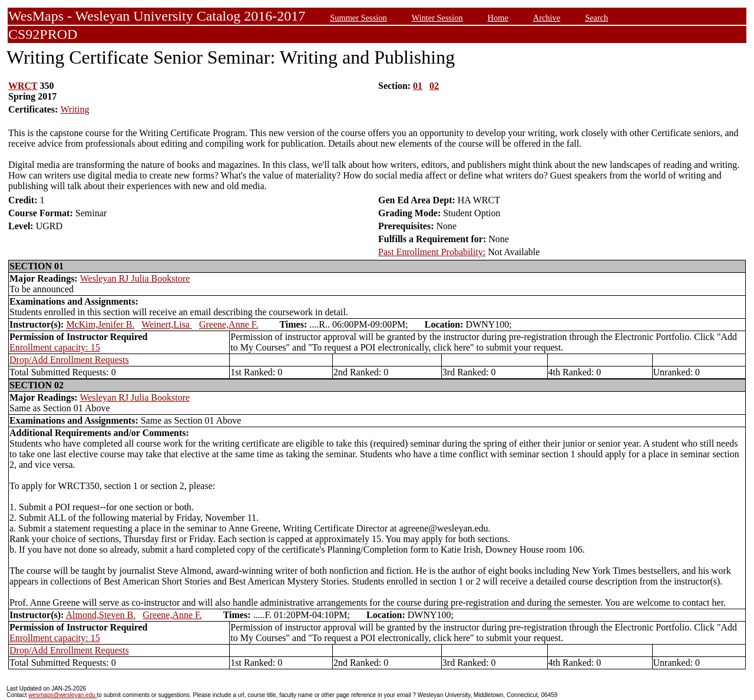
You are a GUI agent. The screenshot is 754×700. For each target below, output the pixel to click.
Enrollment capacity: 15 (55, 347)
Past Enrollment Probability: (432, 252)
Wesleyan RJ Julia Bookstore (135, 278)
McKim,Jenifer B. (100, 324)
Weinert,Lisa (167, 324)
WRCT (23, 86)
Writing (75, 109)
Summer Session (358, 18)
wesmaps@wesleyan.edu (62, 695)
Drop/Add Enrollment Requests (69, 360)
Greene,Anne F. (229, 324)
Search (596, 18)
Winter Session (437, 18)
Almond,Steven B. (101, 615)
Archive (547, 18)
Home (498, 18)
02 (434, 86)
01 (418, 86)
